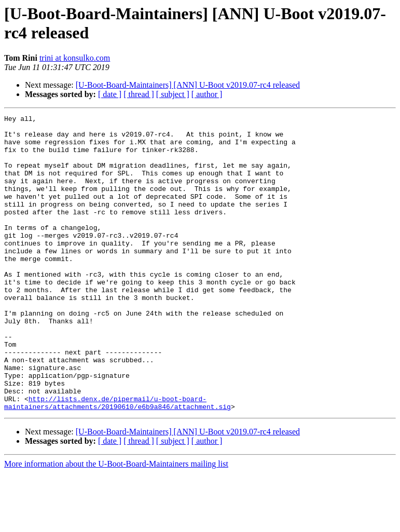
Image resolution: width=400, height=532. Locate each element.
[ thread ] (139, 94)
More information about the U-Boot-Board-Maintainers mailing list (116, 523)
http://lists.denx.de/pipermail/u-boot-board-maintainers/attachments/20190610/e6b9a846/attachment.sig (118, 461)
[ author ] (207, 94)
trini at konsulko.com (75, 58)
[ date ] (110, 94)
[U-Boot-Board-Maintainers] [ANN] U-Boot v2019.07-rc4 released (188, 85)
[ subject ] (173, 94)
